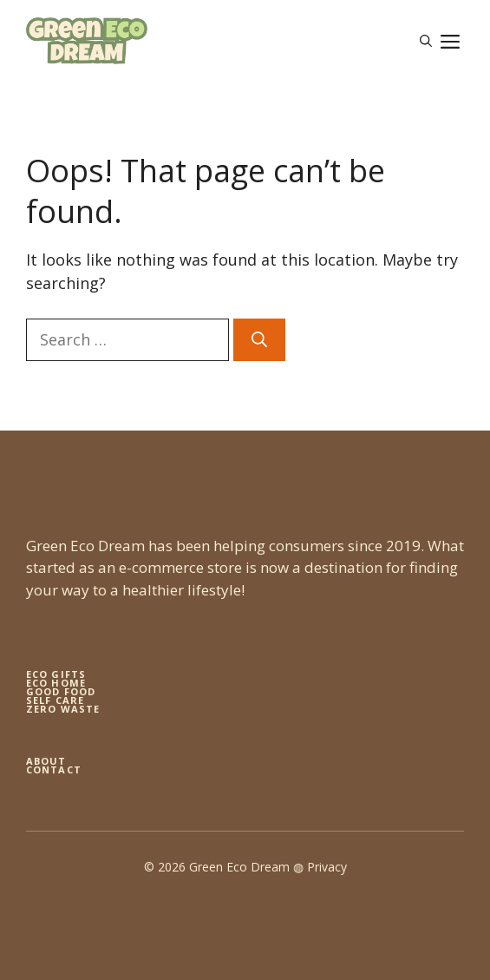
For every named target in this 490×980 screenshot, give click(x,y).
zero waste (63, 709)
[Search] (259, 340)
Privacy (327, 867)
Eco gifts (56, 674)
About (46, 761)
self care (55, 700)
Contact (54, 770)
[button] (426, 41)
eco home (56, 683)
